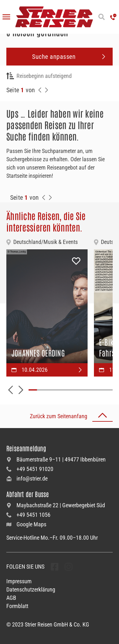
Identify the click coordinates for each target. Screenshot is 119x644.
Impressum (19, 581)
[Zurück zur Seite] (40, 90)
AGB (11, 598)
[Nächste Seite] (46, 90)
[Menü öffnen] (6, 17)
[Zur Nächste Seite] (50, 197)
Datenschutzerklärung (31, 589)
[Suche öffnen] (102, 17)
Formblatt (17, 606)
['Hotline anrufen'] (113, 17)
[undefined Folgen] (55, 567)
